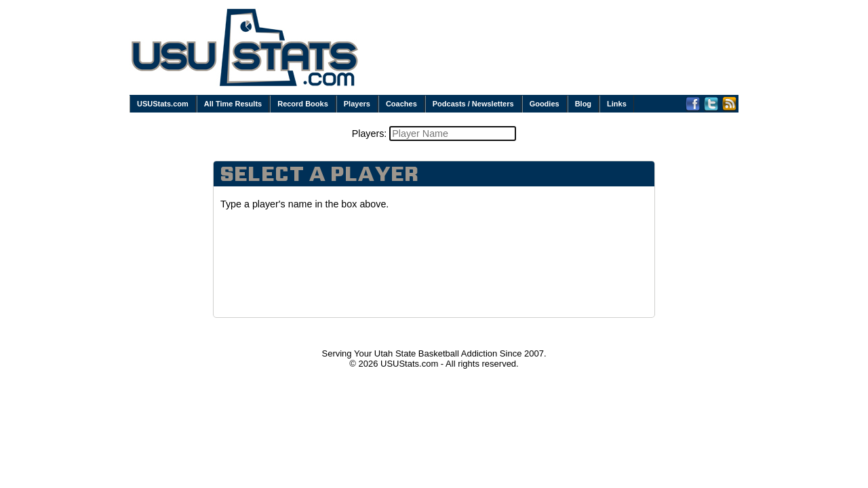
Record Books (303, 104)
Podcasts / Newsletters (473, 104)
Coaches (401, 104)
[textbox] (453, 134)
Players (357, 104)
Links (617, 104)
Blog (583, 104)
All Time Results (233, 104)
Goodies (545, 104)
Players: (371, 134)
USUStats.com (163, 104)
